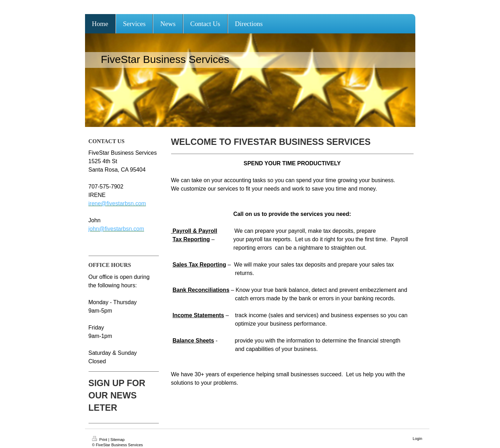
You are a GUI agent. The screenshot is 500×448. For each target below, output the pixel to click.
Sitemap (117, 440)
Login (418, 439)
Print (100, 440)
